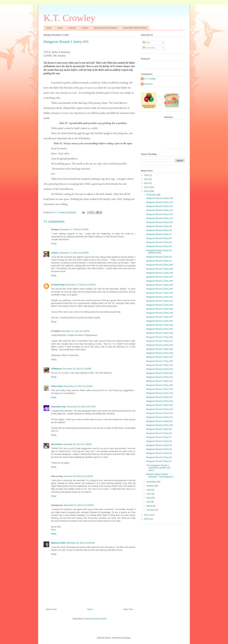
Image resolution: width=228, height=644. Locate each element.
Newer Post (51, 609)
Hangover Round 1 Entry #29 (159, 349)
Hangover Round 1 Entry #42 (159, 297)
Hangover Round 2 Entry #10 (159, 222)
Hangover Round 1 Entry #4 (159, 449)
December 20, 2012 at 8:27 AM (81, 407)
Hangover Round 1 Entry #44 (159, 289)
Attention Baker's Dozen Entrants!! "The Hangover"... (160, 475)
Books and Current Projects (106, 28)
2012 (147, 191)
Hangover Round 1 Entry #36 (159, 321)
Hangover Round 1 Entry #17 (159, 397)
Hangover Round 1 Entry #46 (159, 281)
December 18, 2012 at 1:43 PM (75, 331)
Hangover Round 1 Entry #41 (159, 301)
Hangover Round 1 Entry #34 (159, 329)
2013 (147, 187)
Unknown (148, 84)
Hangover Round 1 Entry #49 (159, 269)
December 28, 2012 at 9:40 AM (80, 543)
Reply (54, 244)
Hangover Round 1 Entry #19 (159, 389)
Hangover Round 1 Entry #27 (159, 357)
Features (72, 28)
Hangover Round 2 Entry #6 (159, 238)
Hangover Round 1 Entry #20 (159, 385)
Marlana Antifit (58, 543)
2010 (147, 519)
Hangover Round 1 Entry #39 (159, 309)
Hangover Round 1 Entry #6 (159, 441)
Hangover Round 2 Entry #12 (159, 214)
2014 (147, 183)
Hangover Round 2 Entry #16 (159, 198)
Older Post (128, 609)
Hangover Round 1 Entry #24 (159, 369)
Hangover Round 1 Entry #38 (159, 313)
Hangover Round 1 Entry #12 (159, 417)
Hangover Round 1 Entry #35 (159, 325)
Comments (149, 48)
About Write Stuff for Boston (135, 28)
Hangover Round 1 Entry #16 (159, 401)
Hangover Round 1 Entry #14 (159, 409)
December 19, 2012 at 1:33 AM (78, 386)
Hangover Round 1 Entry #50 (159, 265)
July (149, 490)
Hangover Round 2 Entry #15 (159, 202)
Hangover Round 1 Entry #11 (159, 421)
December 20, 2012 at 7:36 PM (77, 444)
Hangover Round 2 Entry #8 (159, 230)
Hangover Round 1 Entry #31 (159, 341)
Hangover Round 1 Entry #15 (159, 405)
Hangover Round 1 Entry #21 (159, 381)
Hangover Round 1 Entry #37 (159, 317)
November (152, 482)
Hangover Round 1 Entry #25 (159, 365)
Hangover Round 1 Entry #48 (159, 273)
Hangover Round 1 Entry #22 (159, 377)
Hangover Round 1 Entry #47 (159, 277)
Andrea (55, 253)
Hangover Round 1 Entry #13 (159, 413)
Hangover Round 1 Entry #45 (159, 285)
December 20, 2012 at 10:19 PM (78, 476)
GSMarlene (57, 369)
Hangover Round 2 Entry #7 (159, 234)
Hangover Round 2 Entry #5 (159, 242)
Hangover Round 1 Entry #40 (159, 305)
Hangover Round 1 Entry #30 (159, 345)
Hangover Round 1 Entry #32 (159, 337)
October (151, 486)
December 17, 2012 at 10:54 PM (74, 253)
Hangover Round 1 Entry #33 (159, 333)
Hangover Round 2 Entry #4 (159, 246)
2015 (147, 179)
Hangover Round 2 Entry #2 (159, 257)
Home (49, 28)
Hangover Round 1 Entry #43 (159, 293)
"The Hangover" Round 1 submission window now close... (158, 468)
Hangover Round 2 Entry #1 (159, 261)
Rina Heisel (57, 444)
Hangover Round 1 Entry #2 (159, 457)
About (60, 28)
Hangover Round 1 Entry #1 (159, 461)
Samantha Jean (59, 407)
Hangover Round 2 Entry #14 (159, 206)
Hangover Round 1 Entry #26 (159, 361)
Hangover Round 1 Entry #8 (159, 433)
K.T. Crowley (69, 18)
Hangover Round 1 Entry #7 (159, 437)
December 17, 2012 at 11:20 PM (81, 285)
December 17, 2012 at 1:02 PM (74, 229)
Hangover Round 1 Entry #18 (159, 393)
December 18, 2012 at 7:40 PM (77, 369)
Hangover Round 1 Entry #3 (159, 453)
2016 (147, 175)
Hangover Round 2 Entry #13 (159, 210)
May (149, 498)
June (149, 494)
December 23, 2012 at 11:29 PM (79, 505)
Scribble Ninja (58, 285)
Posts (147, 42)
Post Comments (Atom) (96, 619)
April (149, 502)
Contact (85, 28)
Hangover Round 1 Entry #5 (159, 445)
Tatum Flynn (57, 386)
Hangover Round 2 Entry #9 (159, 226)
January (151, 510)
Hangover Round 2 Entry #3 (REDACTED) (159, 252)
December (152, 195)
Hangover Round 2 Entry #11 (159, 218)
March (150, 506)
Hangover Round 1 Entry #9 (159, 429)
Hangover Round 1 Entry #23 (159, 373)
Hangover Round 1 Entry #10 (159, 425)
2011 (147, 515)
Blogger (127, 638)
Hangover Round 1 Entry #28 (159, 353)
